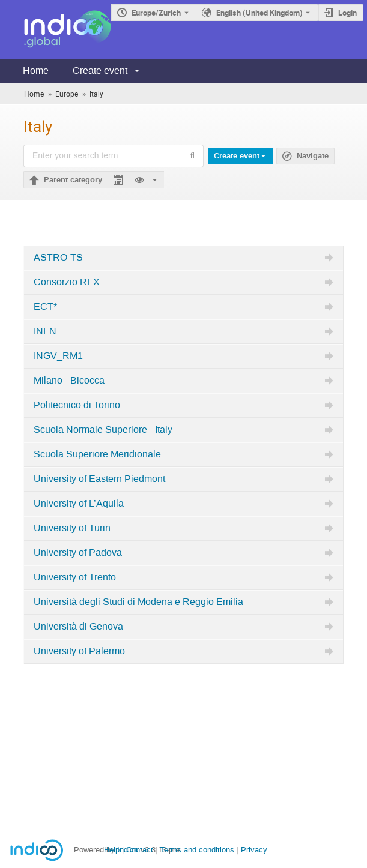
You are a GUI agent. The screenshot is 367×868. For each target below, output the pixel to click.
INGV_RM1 (58, 356)
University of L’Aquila (79, 504)
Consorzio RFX (67, 282)
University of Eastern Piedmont (99, 479)
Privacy (254, 850)
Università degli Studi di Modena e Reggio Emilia (138, 602)
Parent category (73, 180)
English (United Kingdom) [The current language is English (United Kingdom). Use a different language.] (259, 13)
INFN (45, 331)
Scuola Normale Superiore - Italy (103, 430)
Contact (140, 850)
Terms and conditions (197, 850)
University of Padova (78, 553)
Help (112, 850)
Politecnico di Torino (77, 405)
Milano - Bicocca (69, 381)
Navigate (313, 156)
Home (36, 71)
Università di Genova (78, 627)
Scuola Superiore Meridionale (97, 454)
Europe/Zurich (156, 13)
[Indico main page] (56, 29)
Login (347, 13)
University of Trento (75, 577)
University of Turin (72, 528)
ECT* (45, 307)
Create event (100, 71)
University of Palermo (79, 651)
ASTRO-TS (58, 258)
